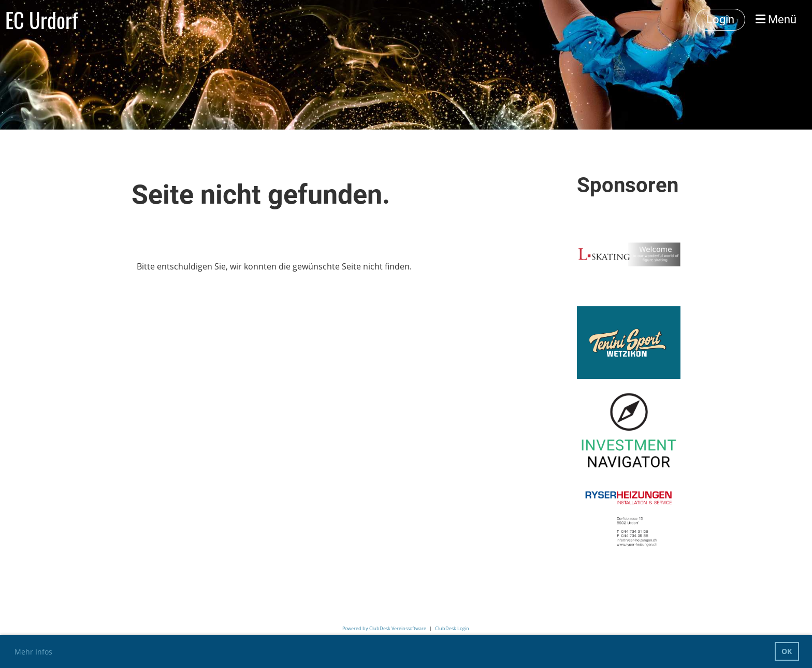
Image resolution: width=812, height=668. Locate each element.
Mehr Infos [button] (33, 652)
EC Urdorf (41, 20)
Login (720, 19)
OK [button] (787, 651)
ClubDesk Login (452, 628)
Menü (776, 19)
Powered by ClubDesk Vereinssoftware (384, 628)
